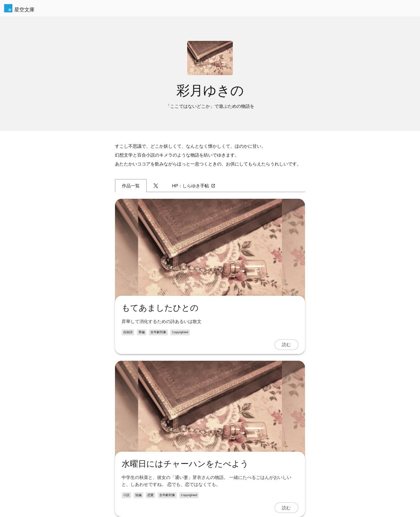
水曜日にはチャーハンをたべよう (185, 464)
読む (286, 345)
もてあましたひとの (160, 308)
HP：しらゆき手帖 (194, 186)
